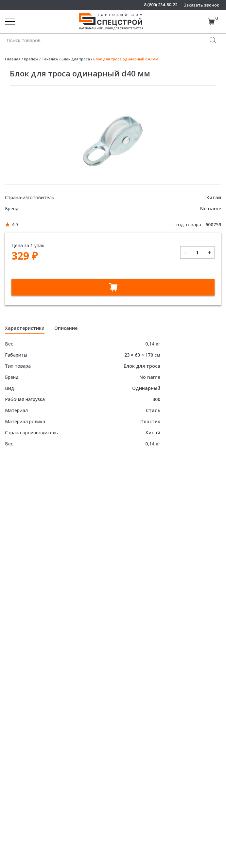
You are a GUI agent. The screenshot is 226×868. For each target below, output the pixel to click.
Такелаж (50, 59)
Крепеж (31, 59)
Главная (13, 59)
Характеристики (25, 328)
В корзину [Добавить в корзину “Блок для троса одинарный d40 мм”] (113, 287)
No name (211, 209)
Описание (66, 328)
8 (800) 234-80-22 (161, 5)
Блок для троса (76, 59)
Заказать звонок (201, 5)
